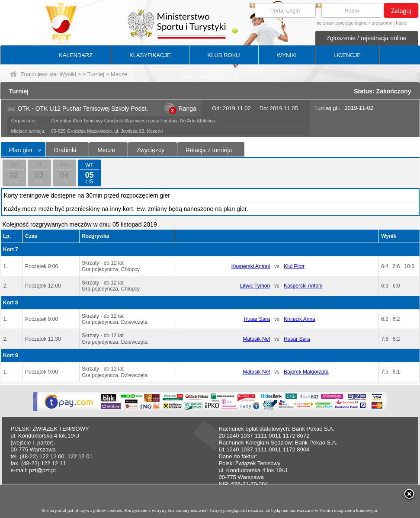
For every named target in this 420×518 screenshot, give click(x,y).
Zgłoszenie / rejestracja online (366, 38)
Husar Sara (257, 319)
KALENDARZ (76, 55)
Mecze (106, 150)
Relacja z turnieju (209, 150)
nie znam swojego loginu (341, 23)
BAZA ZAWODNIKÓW (210, 77)
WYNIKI (287, 55)
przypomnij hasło (390, 23)
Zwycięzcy (150, 150)
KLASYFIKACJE (150, 55)
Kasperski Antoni (251, 266)
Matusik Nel (256, 339)
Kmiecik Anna (300, 319)
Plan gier (21, 150)
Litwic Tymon (255, 286)
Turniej (96, 74)
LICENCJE (347, 55)
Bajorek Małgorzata (306, 372)
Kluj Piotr (294, 266)
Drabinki (65, 150)
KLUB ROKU (224, 55)
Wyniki (68, 74)
